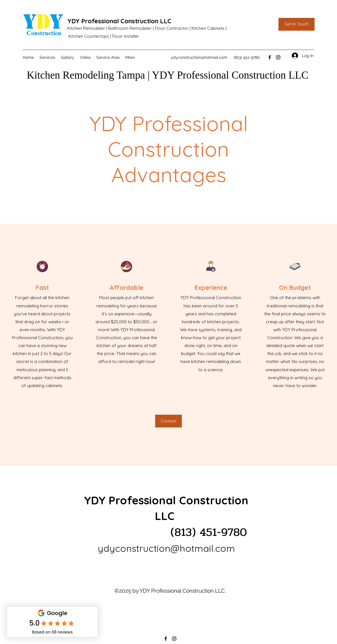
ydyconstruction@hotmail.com (199, 57)
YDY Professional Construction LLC (119, 21)
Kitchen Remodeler (86, 28)
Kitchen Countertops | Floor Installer (104, 36)
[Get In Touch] (297, 24)
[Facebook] (270, 57)
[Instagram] (278, 57)
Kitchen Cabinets (208, 28)
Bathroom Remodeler (130, 28)
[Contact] (168, 421)
